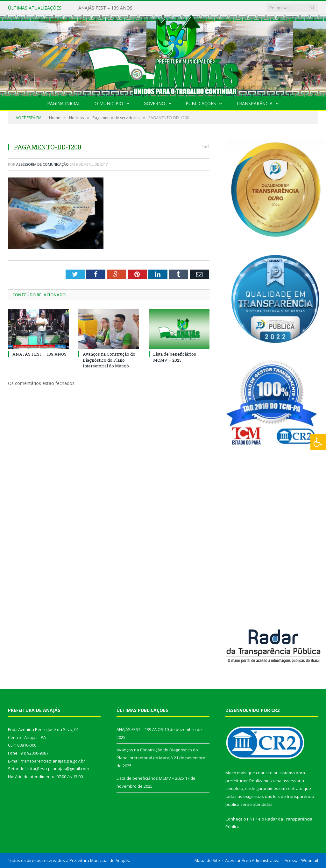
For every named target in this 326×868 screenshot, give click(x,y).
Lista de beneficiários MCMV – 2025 (175, 357)
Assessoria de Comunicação (43, 164)
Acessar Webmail (301, 860)
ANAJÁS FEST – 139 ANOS (105, 8)
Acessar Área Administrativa (252, 860)
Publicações (201, 103)
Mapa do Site (207, 860)
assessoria (293, 781)
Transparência (254, 103)
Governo (154, 103)
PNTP (252, 819)
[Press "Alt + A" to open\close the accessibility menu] (318, 442)
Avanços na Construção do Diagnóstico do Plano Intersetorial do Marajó (109, 360)
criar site (264, 773)
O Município (109, 103)
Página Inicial (64, 103)
